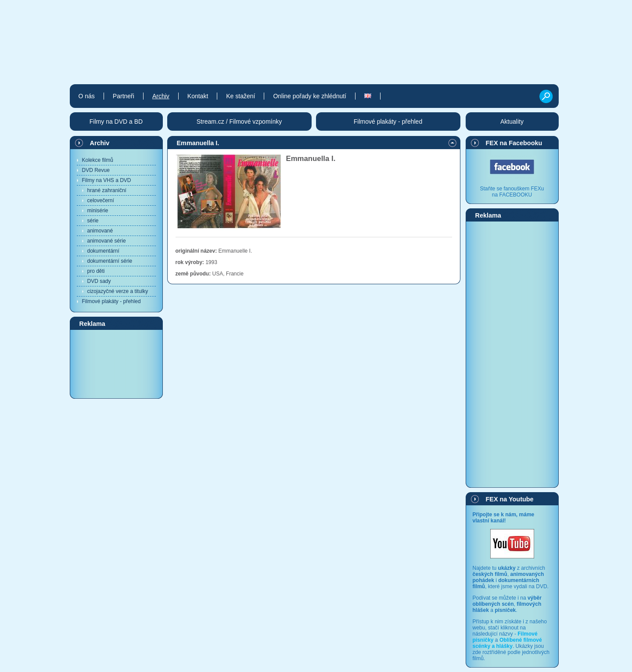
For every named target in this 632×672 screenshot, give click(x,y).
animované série (107, 241)
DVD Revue (96, 170)
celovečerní (101, 200)
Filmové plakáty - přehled (111, 301)
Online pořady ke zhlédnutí (310, 96)
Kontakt (198, 96)
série (93, 221)
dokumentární (103, 251)
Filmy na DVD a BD (116, 122)
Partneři (124, 96)
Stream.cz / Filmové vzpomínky (239, 122)
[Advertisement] (116, 364)
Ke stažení (241, 96)
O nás (87, 96)
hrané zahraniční (107, 190)
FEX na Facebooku (514, 143)
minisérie (98, 211)
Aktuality (512, 122)
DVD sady (99, 281)
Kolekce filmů (98, 160)
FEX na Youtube (510, 499)
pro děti (96, 271)
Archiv (100, 143)
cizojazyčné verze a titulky (118, 291)
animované (100, 231)
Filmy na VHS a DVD (107, 180)
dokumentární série (110, 261)
